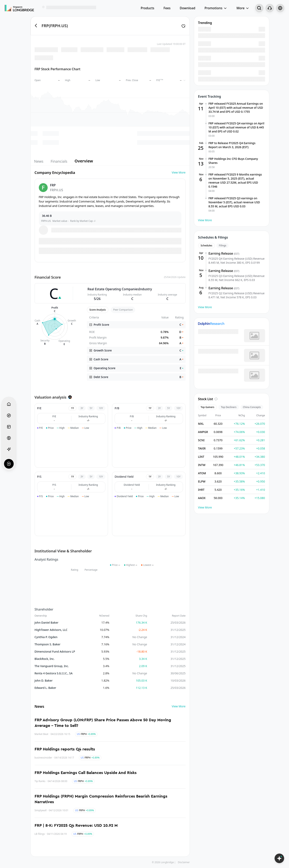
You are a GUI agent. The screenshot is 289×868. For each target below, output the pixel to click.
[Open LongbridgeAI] (279, 858)
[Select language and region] (280, 8)
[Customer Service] (270, 8)
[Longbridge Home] (19, 8)
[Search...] (259, 8)
